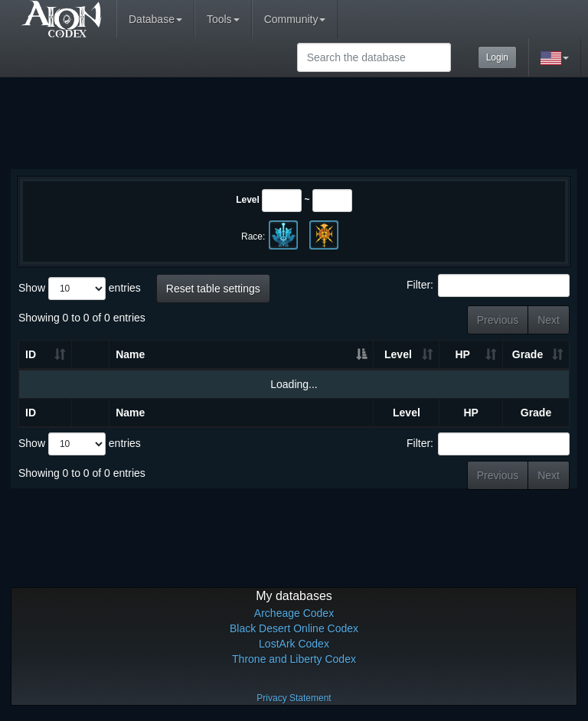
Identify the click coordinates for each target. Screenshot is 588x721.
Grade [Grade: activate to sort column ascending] (528, 354)
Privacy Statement (294, 698)
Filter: (488, 285)
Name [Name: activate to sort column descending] (130, 354)
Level (248, 200)
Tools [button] (223, 19)
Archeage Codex (294, 613)
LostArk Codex (294, 644)
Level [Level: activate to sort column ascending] (398, 354)
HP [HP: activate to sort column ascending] (462, 354)
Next (549, 320)
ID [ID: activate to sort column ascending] (31, 354)
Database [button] (155, 19)
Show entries (80, 289)
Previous (498, 320)
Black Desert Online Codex (294, 628)
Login (497, 57)
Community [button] (295, 19)
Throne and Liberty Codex (294, 659)
